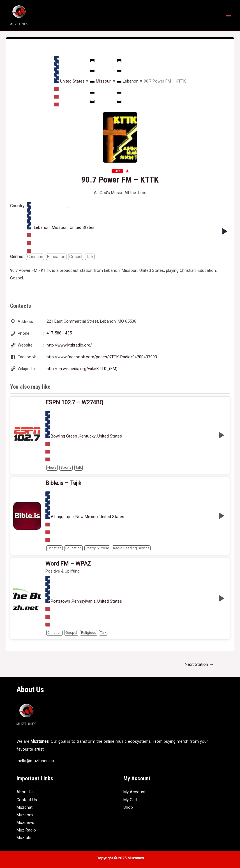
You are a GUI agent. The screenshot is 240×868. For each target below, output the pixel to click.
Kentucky (87, 436)
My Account (134, 792)
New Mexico (87, 517)
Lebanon (128, 81)
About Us (25, 792)
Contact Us (27, 800)
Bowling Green (64, 436)
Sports (66, 467)
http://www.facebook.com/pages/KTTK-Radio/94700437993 (102, 357)
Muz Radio (26, 830)
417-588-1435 (59, 333)
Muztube (25, 838)
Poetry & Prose (97, 548)
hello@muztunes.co (35, 761)
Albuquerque (62, 517)
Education (56, 257)
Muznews (25, 823)
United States (69, 81)
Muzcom (25, 815)
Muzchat (25, 807)
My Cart (130, 800)
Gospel (76, 257)
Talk (90, 257)
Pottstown (60, 601)
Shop (128, 807)
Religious (89, 633)
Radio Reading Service (131, 548)
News (52, 467)
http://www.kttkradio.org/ (69, 345)
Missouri (101, 81)
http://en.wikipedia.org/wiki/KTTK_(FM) (82, 369)
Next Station (199, 664)
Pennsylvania (84, 601)
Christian (35, 257)
